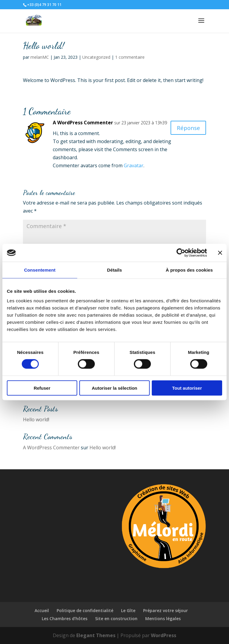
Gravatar (134, 165)
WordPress (164, 635)
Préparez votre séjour (165, 610)
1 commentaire (130, 57)
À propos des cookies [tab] (189, 270)
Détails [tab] (114, 270)
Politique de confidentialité (85, 610)
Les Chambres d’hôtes (65, 619)
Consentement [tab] (40, 270)
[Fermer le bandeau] (220, 253)
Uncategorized (96, 57)
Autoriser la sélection (115, 388)
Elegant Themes (96, 635)
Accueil (42, 610)
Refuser (42, 388)
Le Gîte (128, 610)
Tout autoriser (187, 388)
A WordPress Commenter (83, 123)
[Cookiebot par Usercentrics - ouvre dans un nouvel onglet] (181, 253)
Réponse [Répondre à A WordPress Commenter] (187, 128)
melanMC (40, 57)
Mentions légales (163, 619)
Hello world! (36, 419)
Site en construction (116, 619)
